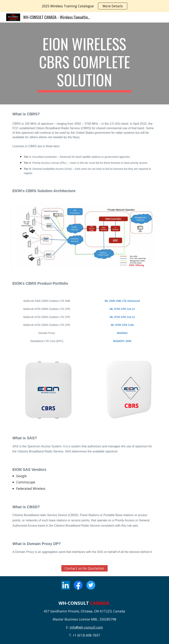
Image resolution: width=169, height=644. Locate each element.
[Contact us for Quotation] (84, 568)
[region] (84, 6)
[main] (85, 63)
